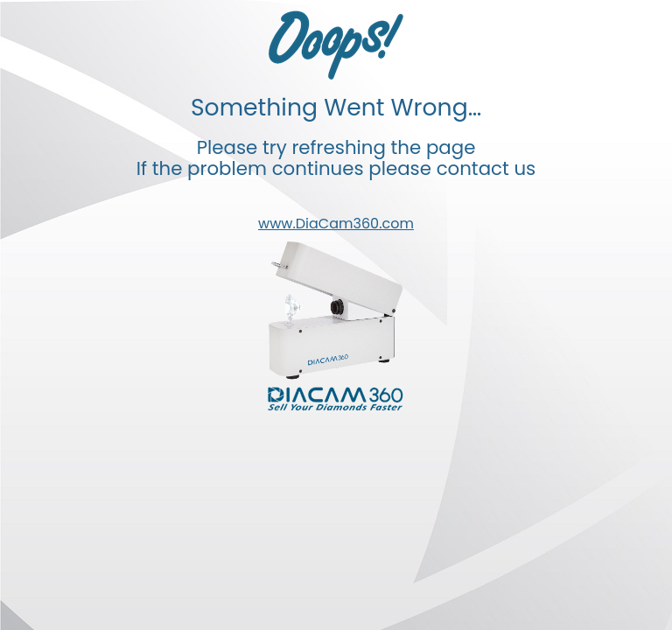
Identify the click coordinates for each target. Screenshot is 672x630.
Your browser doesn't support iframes (336, 315)
